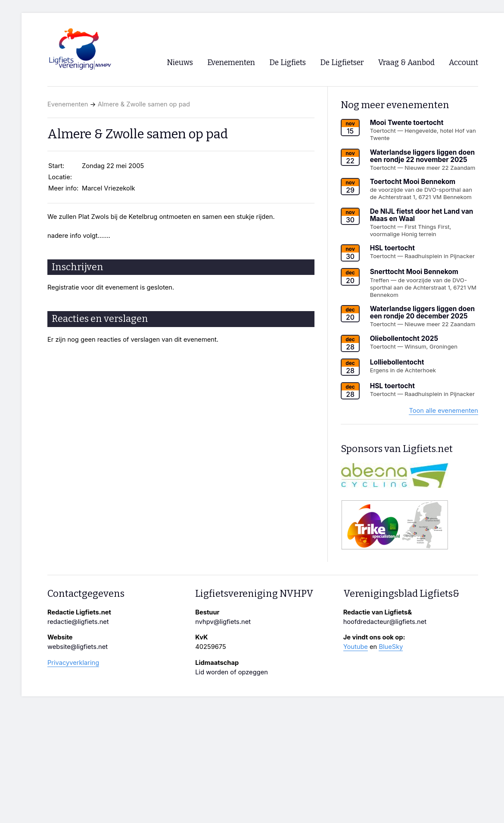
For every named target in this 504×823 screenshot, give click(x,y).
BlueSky (391, 647)
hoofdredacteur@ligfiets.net (385, 622)
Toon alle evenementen (443, 411)
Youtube (356, 647)
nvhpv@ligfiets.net (223, 622)
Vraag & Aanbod (406, 63)
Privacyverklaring (73, 663)
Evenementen (68, 104)
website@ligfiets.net (78, 647)
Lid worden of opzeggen (232, 672)
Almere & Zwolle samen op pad (144, 104)
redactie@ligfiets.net (78, 622)
